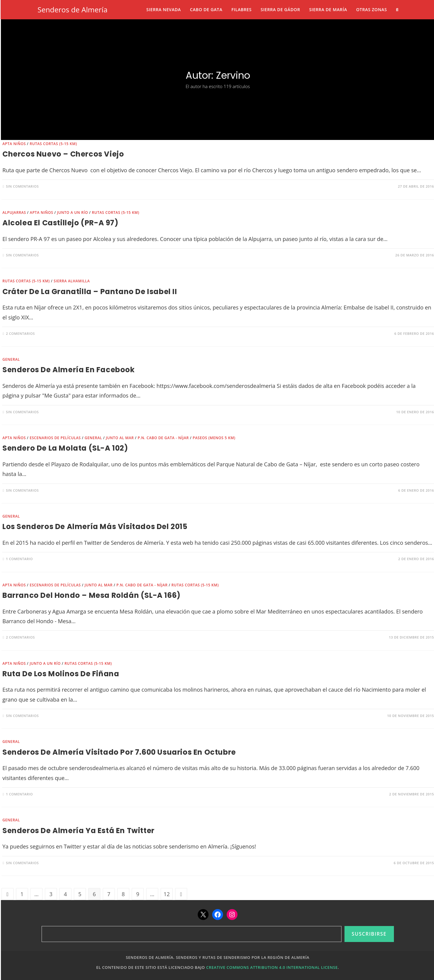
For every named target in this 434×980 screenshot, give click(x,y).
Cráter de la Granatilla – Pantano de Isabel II (90, 292)
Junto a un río (72, 212)
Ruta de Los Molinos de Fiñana (61, 674)
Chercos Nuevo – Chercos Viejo (63, 154)
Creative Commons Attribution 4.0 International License (272, 967)
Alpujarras (14, 212)
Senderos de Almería (73, 10)
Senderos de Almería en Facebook (69, 370)
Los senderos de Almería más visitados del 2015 (95, 526)
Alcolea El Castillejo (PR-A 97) (60, 223)
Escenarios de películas (55, 438)
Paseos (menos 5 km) (214, 438)
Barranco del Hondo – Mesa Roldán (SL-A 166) (91, 595)
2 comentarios (20, 333)
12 (167, 894)
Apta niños (14, 144)
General (11, 359)
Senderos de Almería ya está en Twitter (79, 831)
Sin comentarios (22, 186)
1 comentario (19, 559)
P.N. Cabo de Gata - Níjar (163, 438)
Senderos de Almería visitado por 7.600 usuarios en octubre (119, 752)
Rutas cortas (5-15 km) (53, 144)
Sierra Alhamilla (72, 281)
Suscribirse (369, 934)
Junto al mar (120, 438)
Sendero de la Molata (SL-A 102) (65, 448)
